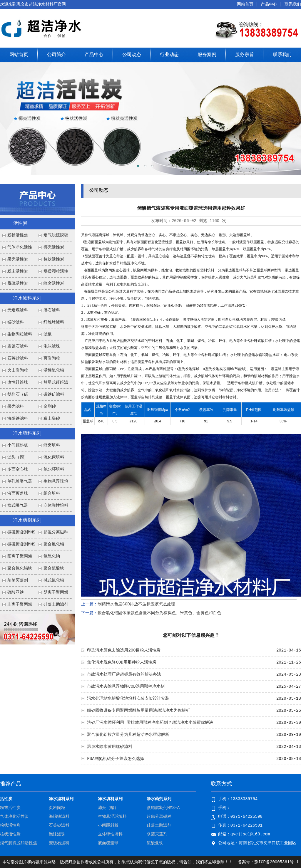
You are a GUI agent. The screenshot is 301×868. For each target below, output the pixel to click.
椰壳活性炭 (54, 247)
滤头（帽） (18, 457)
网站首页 (245, 4)
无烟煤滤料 (18, 310)
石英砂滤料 (18, 358)
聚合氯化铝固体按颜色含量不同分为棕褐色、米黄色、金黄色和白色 (159, 613)
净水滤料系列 (27, 298)
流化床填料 (54, 457)
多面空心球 (18, 469)
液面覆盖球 (18, 493)
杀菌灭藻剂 (18, 580)
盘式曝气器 (18, 506)
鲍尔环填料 (54, 469)
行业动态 (169, 55)
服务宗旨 (245, 55)
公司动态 (132, 55)
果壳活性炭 (18, 259)
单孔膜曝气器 (20, 481)
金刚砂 (50, 407)
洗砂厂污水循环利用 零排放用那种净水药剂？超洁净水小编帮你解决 (150, 723)
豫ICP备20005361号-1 (276, 862)
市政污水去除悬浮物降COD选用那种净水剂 (126, 686)
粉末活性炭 (18, 271)
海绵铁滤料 (18, 419)
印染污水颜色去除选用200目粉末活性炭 (124, 650)
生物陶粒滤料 (20, 334)
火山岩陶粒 (18, 370)
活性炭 (20, 224)
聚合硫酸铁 (54, 568)
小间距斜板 (18, 445)
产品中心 (269, 4)
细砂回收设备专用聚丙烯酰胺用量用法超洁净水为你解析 (138, 711)
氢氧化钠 (52, 556)
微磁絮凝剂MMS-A (163, 808)
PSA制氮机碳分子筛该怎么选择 (115, 759)
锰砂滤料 (16, 322)
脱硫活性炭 (18, 283)
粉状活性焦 (18, 235)
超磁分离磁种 (56, 532)
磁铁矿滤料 (54, 394)
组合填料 (52, 493)
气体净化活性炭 (14, 817)
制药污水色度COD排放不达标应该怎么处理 (136, 604)
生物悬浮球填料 (112, 817)
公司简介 (56, 55)
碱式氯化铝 (54, 580)
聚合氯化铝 (54, 544)
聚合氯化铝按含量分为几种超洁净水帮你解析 (128, 735)
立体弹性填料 (56, 506)
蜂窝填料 (52, 445)
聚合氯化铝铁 (20, 568)
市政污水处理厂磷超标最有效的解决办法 (124, 674)
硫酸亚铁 (16, 592)
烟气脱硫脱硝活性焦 (19, 843)
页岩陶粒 (52, 358)
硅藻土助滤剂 (56, 605)
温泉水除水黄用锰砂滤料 (110, 747)
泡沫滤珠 (52, 346)
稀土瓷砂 (52, 419)
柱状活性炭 (54, 259)
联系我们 (293, 4)
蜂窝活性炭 (54, 283)
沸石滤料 (52, 310)
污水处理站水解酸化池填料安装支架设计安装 (128, 699)
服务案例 (207, 55)
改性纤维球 (18, 382)
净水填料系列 (27, 434)
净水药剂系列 (27, 521)
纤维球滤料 (54, 322)
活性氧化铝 (54, 370)
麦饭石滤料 (18, 346)
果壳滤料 (16, 407)
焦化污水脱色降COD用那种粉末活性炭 (122, 662)
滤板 (48, 334)
